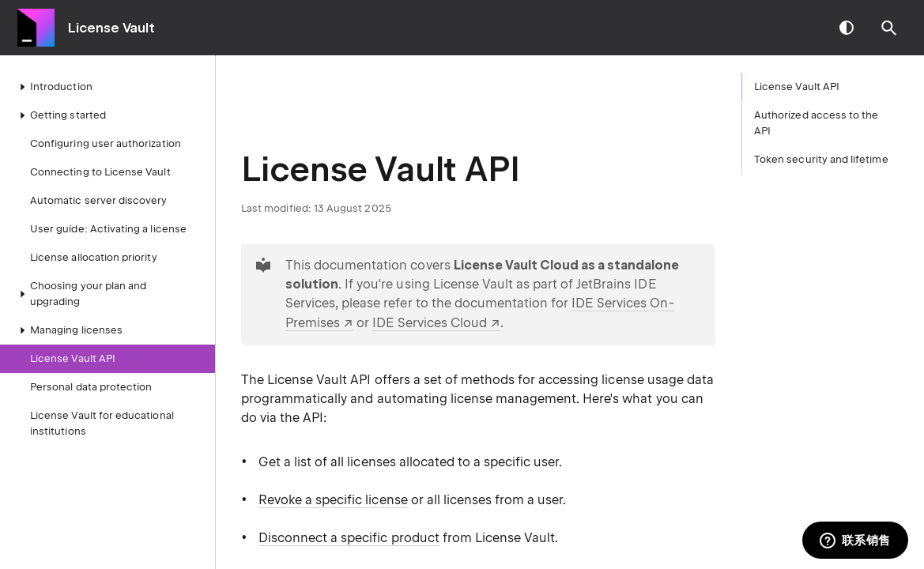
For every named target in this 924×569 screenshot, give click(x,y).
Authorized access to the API (816, 123)
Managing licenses (68, 330)
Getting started (60, 115)
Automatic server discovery (99, 200)
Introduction (53, 87)
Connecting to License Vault (100, 172)
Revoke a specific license (333, 500)
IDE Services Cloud (430, 323)
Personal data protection (91, 387)
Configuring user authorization (106, 143)
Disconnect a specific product (349, 538)
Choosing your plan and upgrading (80, 294)
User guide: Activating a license (108, 229)
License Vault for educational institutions (102, 423)
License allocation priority (94, 257)
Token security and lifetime (821, 159)
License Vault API (73, 358)
